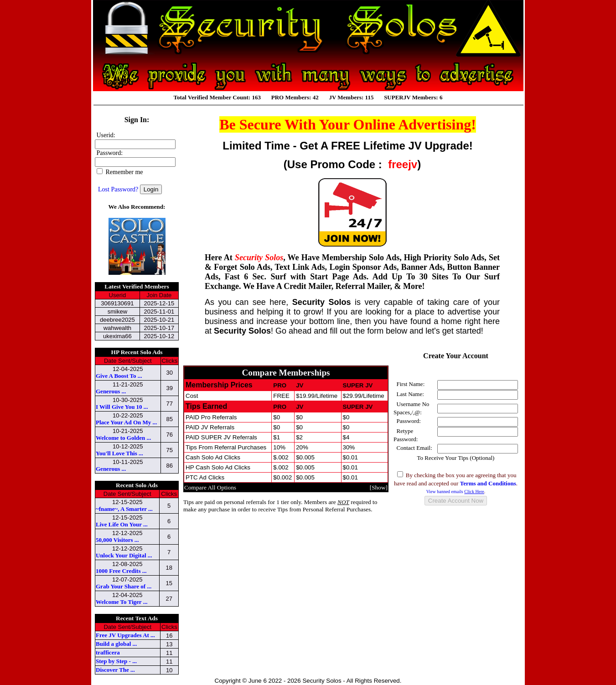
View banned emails (455, 492)
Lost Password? (118, 189)
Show (378, 487)
